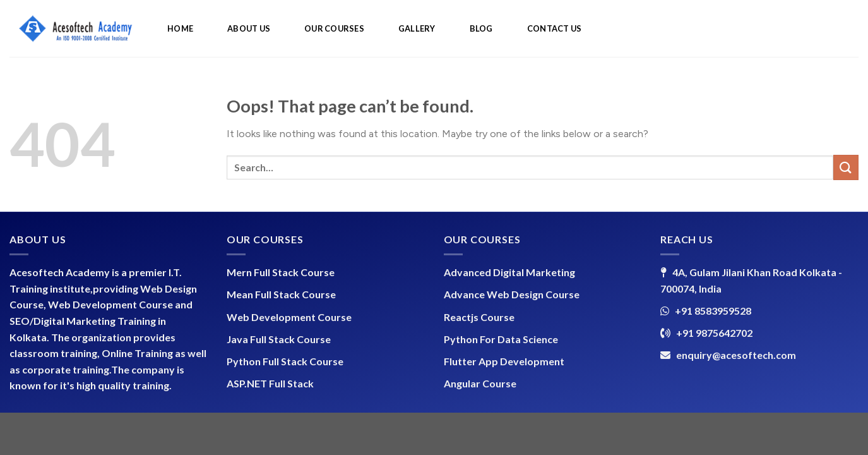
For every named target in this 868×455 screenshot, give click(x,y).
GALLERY (417, 28)
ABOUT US (249, 28)
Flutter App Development (504, 361)
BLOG (481, 28)
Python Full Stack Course (285, 361)
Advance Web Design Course (512, 294)
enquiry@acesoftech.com (736, 355)
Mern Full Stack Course (281, 272)
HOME (180, 28)
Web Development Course (289, 317)
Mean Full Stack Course (281, 294)
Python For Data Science (501, 339)
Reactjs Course (479, 317)
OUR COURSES (334, 28)
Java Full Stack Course (279, 339)
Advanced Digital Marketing (509, 272)
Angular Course (480, 383)
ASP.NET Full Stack (270, 383)
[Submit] (846, 167)
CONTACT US (555, 28)
